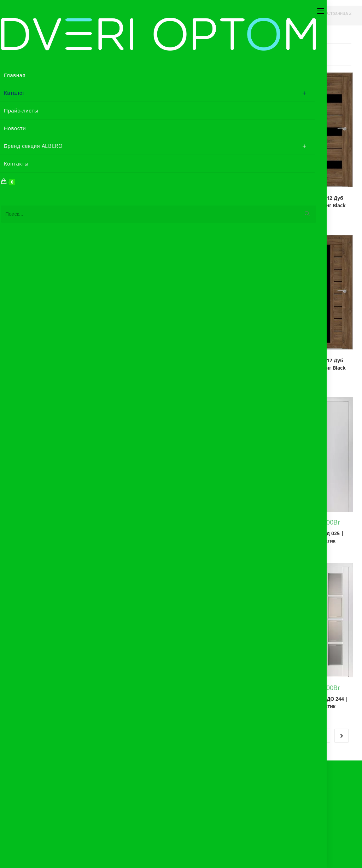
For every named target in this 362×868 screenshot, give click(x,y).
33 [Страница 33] (286, 736)
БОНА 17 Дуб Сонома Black (215, 364)
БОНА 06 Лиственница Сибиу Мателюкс (159, 205)
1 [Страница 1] (176, 736)
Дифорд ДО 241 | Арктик (271, 702)
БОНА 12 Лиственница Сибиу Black (103, 368)
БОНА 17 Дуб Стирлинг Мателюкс (47, 526)
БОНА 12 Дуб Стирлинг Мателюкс (47, 364)
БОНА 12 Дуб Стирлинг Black (327, 202)
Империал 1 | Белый (103, 697)
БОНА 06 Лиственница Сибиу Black (103, 205)
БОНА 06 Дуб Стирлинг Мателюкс (47, 202)
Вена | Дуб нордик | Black (215, 537)
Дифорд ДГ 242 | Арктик (215, 702)
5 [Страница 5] (250, 736)
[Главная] (242, 13)
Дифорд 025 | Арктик (327, 537)
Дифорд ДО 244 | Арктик (327, 702)
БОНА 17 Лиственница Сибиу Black (103, 530)
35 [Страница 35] (323, 736)
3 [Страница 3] (213, 736)
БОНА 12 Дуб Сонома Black (215, 202)
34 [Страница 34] (305, 736)
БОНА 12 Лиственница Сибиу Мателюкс (159, 368)
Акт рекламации (52, 787)
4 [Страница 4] (231, 736)
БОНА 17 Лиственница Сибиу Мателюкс (159, 530)
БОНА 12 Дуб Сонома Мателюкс (271, 202)
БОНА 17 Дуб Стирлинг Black (327, 364)
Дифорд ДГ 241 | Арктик (159, 702)
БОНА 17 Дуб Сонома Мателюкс (271, 364)
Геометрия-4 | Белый (271, 537)
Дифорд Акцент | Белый (47, 702)
